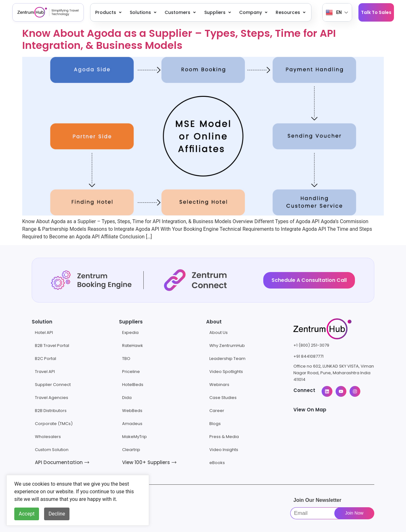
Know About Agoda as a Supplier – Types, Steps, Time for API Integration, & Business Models (179, 39)
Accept (27, 514)
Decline (57, 514)
